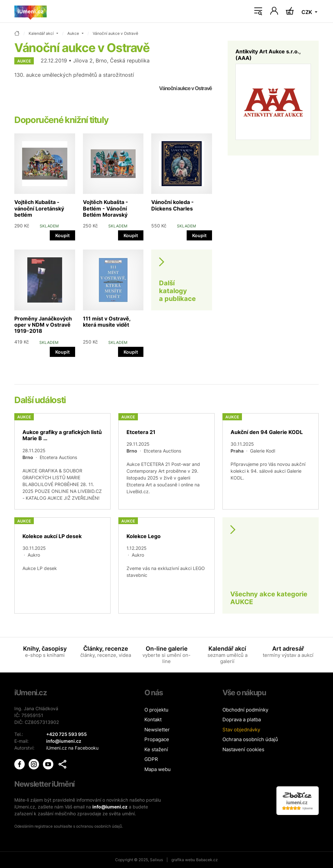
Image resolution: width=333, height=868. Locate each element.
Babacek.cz (207, 860)
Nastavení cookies (243, 749)
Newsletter (157, 730)
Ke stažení (156, 749)
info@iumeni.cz (110, 807)
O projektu (156, 710)
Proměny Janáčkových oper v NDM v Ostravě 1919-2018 (43, 325)
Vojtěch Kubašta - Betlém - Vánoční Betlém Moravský (106, 208)
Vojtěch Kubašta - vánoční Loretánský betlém (39, 208)
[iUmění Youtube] (49, 764)
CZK (307, 12)
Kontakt (153, 719)
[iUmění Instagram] (34, 764)
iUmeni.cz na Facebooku (72, 748)
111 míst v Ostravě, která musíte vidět (107, 322)
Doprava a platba (242, 719)
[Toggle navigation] (258, 11)
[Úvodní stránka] (31, 11)
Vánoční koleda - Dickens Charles (173, 205)
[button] (62, 764)
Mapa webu (158, 769)
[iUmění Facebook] (20, 764)
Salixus (156, 860)
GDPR (151, 759)
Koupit (62, 235)
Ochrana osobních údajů (250, 739)
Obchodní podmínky (245, 710)
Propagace (157, 739)
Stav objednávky (241, 730)
